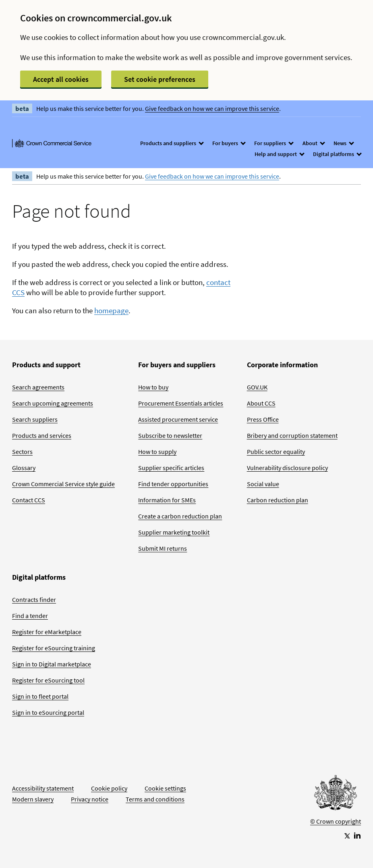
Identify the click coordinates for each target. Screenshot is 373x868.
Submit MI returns (163, 548)
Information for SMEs (167, 500)
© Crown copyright (336, 821)
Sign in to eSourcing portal (48, 712)
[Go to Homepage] (336, 795)
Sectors (22, 452)
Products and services (42, 435)
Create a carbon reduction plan (180, 516)
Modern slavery (33, 799)
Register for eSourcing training (54, 648)
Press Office (263, 419)
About (313, 143)
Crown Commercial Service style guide (63, 484)
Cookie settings (165, 788)
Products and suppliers (172, 143)
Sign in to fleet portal (40, 696)
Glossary (24, 468)
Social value (263, 484)
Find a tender (30, 616)
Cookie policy (109, 788)
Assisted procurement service (178, 419)
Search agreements (38, 387)
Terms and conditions (155, 799)
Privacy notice (90, 799)
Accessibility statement (43, 788)
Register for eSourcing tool (48, 680)
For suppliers (274, 143)
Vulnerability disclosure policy (287, 468)
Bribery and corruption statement (292, 435)
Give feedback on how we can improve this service (212, 108)
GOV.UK (257, 387)
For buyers (229, 143)
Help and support (279, 154)
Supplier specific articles (171, 468)
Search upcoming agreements (53, 403)
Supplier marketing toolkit (174, 532)
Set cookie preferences (160, 79)
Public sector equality (276, 452)
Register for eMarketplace (47, 632)
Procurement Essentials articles (181, 403)
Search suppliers (35, 419)
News (343, 143)
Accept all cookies (61, 79)
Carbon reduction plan (278, 500)
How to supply (157, 452)
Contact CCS (29, 500)
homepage (111, 310)
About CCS (261, 403)
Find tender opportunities (173, 484)
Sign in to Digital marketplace (52, 664)
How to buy (153, 387)
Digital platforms (337, 154)
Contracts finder (34, 599)
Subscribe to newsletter (170, 435)
